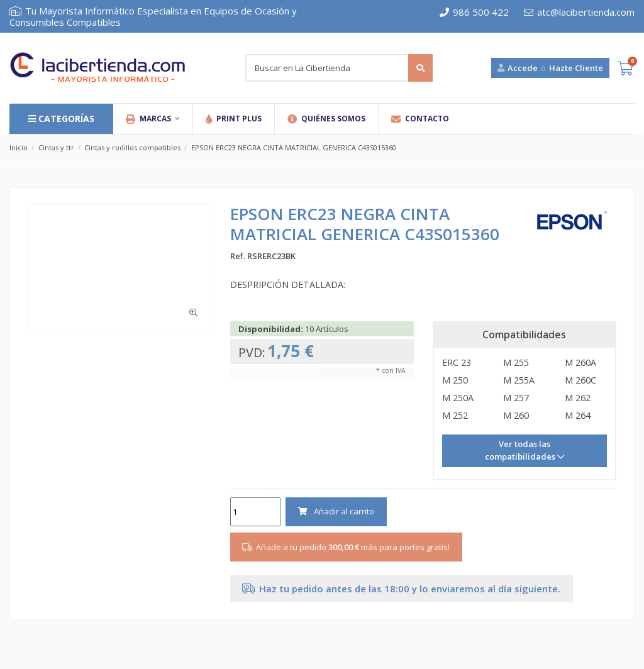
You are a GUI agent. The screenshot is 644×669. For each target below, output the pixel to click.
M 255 (516, 362)
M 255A (519, 380)
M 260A (580, 362)
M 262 (578, 398)
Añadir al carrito (336, 511)
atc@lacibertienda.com (579, 12)
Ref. (238, 256)
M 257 (516, 398)
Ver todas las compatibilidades (521, 450)
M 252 (455, 415)
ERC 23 (457, 362)
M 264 (578, 415)
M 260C (580, 380)
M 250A (458, 398)
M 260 (516, 415)
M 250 (455, 380)
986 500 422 (474, 12)
